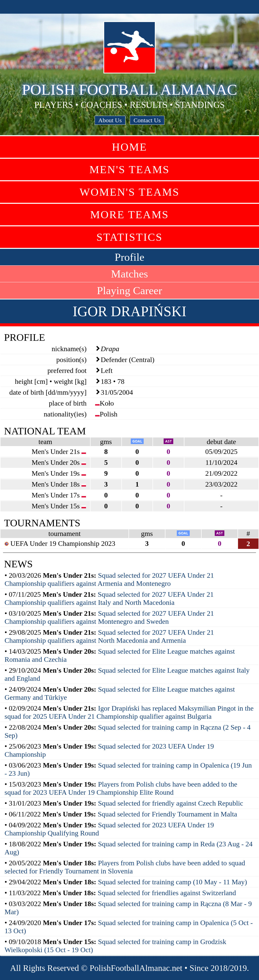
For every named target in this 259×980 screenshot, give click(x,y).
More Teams (129, 215)
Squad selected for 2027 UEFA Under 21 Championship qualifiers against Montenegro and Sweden (109, 617)
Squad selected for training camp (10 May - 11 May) (172, 882)
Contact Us (147, 120)
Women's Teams (129, 192)
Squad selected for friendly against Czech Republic (170, 803)
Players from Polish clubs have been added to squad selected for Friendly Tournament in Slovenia (125, 867)
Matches (129, 274)
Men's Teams (129, 169)
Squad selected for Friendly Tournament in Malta (167, 814)
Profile (129, 257)
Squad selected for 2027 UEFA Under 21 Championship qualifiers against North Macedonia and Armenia (109, 636)
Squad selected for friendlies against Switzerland (167, 893)
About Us (110, 120)
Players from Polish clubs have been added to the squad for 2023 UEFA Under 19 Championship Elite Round (121, 788)
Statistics (129, 237)
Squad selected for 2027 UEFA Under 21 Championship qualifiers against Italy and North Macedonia (109, 598)
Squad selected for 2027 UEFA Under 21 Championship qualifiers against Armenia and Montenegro (109, 579)
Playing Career (129, 291)
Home (129, 147)
